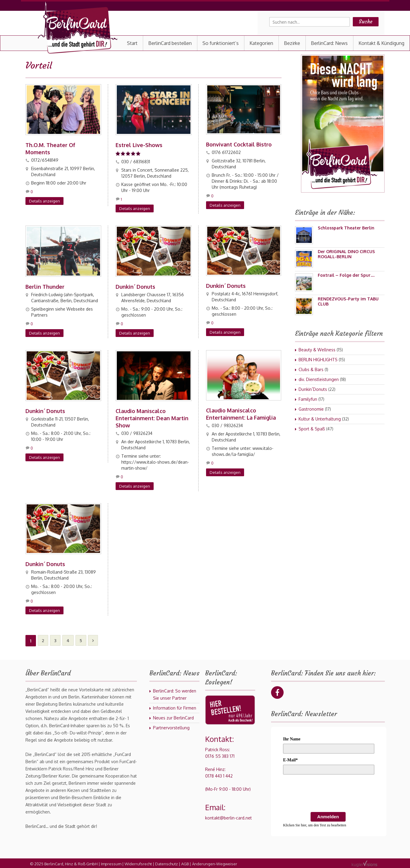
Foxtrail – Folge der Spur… (346, 275)
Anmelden (328, 815)
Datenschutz (167, 863)
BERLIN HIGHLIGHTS (318, 360)
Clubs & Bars (311, 369)
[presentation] (329, 793)
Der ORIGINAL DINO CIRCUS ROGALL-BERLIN (346, 254)
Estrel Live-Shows (139, 145)
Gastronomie (311, 409)
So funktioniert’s (221, 43)
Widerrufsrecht (138, 863)
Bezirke (292, 43)
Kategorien (261, 43)
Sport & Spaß (312, 429)
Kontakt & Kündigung (381, 43)
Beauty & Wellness (317, 350)
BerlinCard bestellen (170, 43)
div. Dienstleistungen (319, 379)
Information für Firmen (175, 707)
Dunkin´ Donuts (135, 286)
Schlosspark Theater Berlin (346, 228)
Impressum (111, 863)
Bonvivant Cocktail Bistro (239, 144)
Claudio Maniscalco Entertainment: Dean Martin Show (152, 417)
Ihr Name (292, 738)
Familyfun (308, 399)
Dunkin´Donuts (313, 389)
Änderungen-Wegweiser (215, 863)
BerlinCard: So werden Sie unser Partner (175, 693)
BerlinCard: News (329, 43)
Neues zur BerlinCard (173, 717)
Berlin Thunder (45, 286)
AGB (185, 863)
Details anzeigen (44, 201)
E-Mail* (290, 759)
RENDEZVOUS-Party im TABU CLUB (348, 301)
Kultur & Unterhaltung (320, 419)
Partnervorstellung (171, 726)
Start (132, 43)
